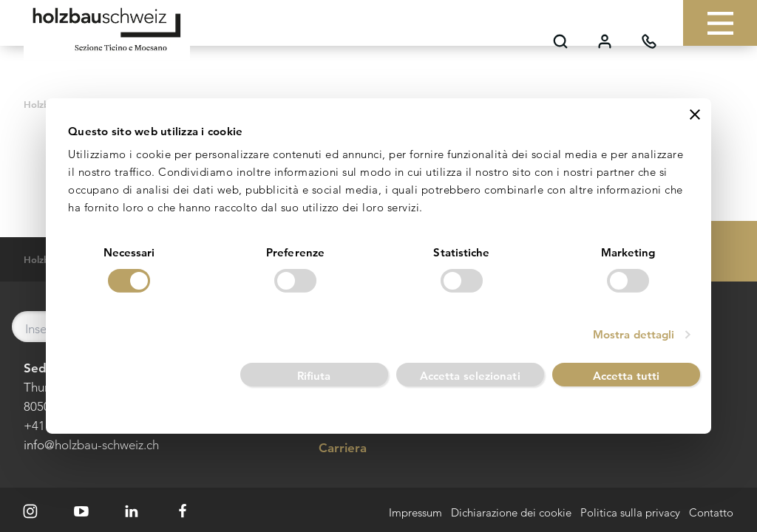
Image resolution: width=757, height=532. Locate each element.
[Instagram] (30, 511)
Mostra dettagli (634, 334)
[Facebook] (183, 511)
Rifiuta (314, 376)
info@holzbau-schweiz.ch (91, 445)
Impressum (415, 513)
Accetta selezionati (470, 376)
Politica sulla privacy (630, 513)
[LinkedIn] (132, 511)
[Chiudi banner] (695, 115)
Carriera (332, 449)
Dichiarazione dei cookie (511, 513)
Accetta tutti (626, 376)
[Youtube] (81, 511)
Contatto (711, 513)
